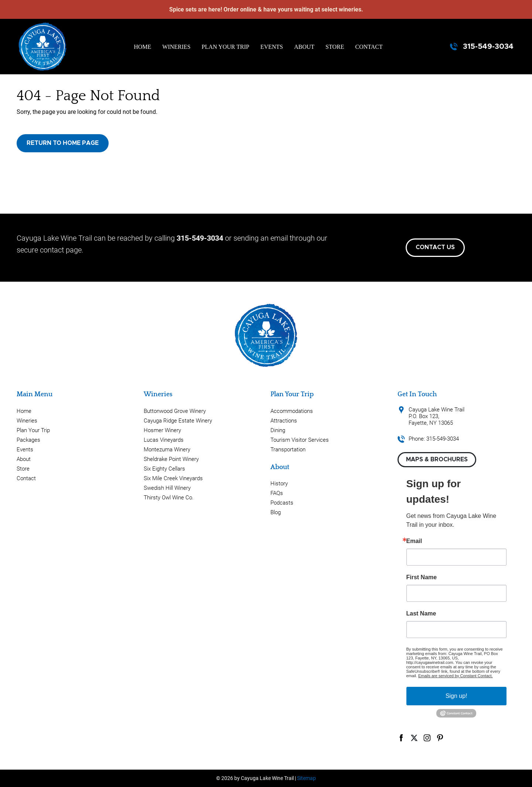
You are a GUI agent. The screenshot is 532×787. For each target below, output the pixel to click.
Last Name (421, 614)
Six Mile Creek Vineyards (173, 478)
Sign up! (456, 696)
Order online (240, 9)
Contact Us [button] (435, 247)
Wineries (176, 47)
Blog (276, 512)
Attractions (284, 421)
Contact (369, 47)
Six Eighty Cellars (164, 469)
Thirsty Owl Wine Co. (169, 498)
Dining (278, 430)
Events (272, 47)
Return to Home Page (63, 143)
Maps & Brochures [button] (437, 459)
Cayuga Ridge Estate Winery (178, 421)
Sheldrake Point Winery (171, 459)
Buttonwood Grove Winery (175, 411)
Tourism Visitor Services (300, 440)
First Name (422, 577)
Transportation (288, 450)
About (304, 47)
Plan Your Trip (226, 47)
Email (414, 541)
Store (335, 47)
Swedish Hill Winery (167, 488)
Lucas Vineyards (164, 440)
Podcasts (282, 503)
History (279, 484)
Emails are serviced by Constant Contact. (456, 676)
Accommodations (292, 411)
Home (142, 47)
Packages (28, 440)
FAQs (277, 493)
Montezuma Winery (167, 450)
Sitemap (306, 778)
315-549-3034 (488, 47)
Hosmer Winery (162, 430)
